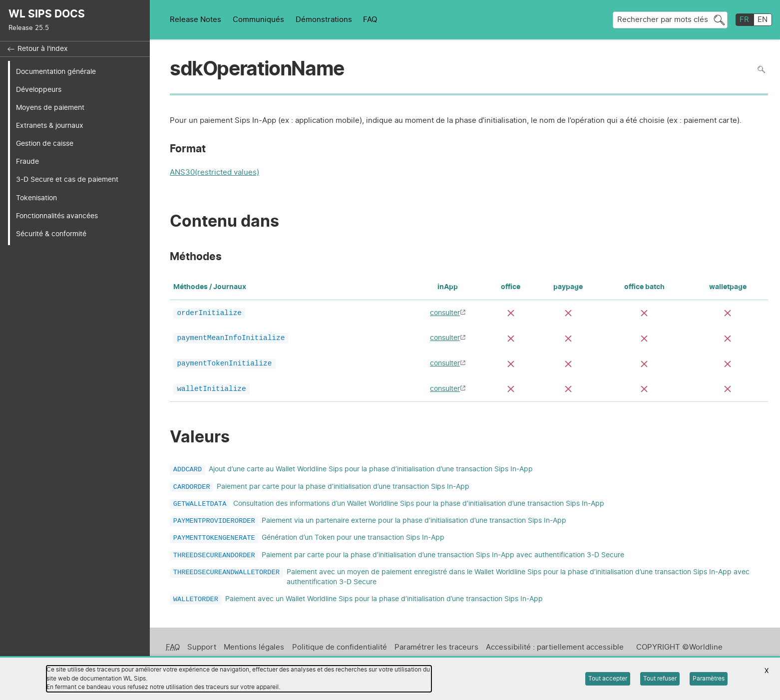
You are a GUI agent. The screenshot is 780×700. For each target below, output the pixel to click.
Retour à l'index (43, 49)
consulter (445, 313)
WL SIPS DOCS (47, 14)
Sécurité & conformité (51, 234)
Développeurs (39, 90)
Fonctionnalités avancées (57, 216)
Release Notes (195, 20)
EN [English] (763, 20)
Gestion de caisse (45, 144)
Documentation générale (56, 72)
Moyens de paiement (50, 108)
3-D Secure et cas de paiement (67, 179)
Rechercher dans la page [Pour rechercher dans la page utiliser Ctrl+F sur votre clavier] (761, 70)
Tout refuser (660, 679)
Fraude (27, 162)
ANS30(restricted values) (214, 174)
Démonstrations (324, 20)
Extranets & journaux (50, 126)
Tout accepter (608, 679)
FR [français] (744, 20)
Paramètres (709, 679)
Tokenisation (36, 198)
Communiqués (258, 20)
